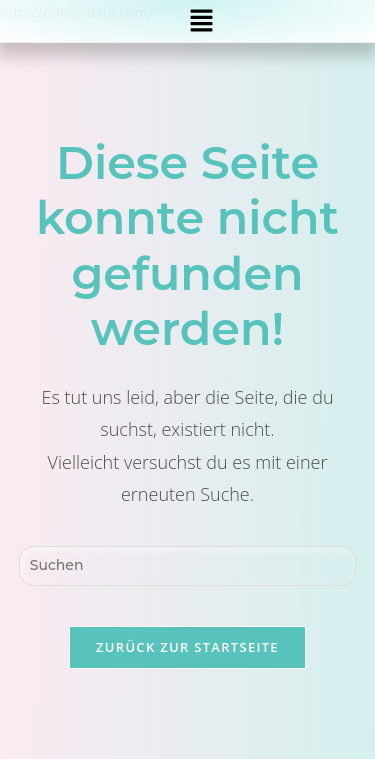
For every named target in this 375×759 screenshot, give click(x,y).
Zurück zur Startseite (187, 647)
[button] (202, 21)
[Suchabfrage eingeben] (188, 566)
